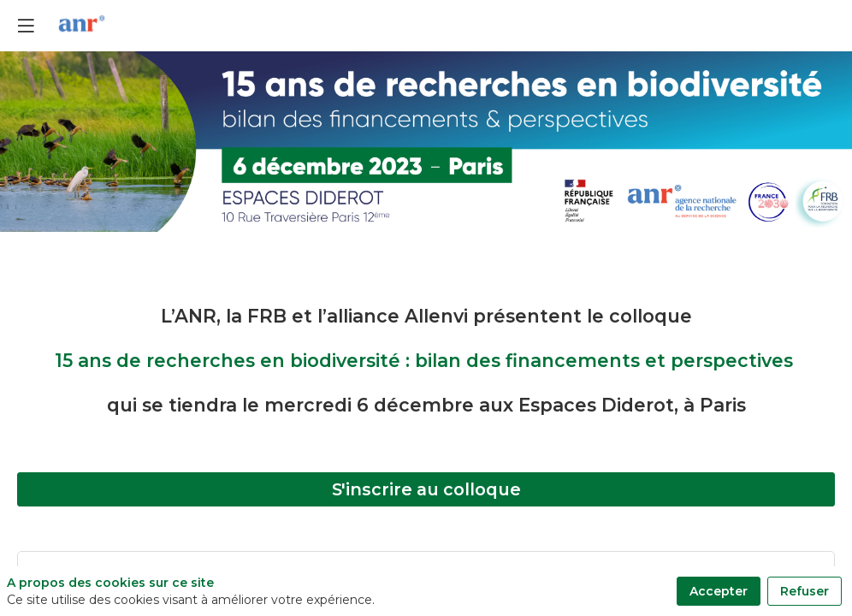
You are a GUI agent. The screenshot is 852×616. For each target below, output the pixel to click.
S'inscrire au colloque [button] (426, 489)
